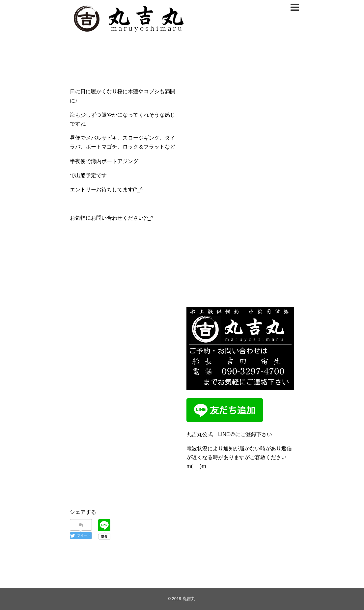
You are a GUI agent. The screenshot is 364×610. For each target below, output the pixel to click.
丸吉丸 (189, 599)
